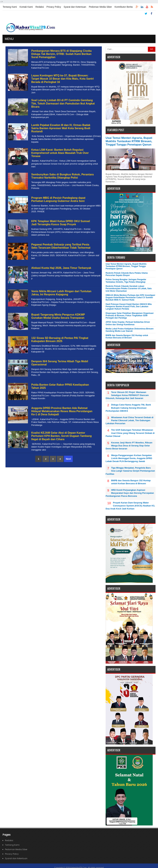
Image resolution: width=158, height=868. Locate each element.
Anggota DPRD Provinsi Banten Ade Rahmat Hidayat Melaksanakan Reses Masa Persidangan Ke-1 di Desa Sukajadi (62, 411)
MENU (9, 39)
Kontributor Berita (124, 7)
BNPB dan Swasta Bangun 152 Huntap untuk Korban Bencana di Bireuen (127, 337)
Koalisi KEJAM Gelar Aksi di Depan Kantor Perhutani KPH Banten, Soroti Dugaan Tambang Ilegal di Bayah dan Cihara (61, 436)
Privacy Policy (54, 7)
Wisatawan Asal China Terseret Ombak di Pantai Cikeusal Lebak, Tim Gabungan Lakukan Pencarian (129, 420)
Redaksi (40, 7)
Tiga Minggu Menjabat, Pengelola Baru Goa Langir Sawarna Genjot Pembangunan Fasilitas (130, 471)
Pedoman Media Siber (100, 7)
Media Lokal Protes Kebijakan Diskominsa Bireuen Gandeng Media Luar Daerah (130, 330)
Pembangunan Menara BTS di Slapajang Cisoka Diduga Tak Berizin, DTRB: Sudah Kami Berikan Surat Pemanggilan (61, 54)
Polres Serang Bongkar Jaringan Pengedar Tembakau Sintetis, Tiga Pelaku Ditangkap (126, 281)
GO (152, 49)
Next (68, 459)
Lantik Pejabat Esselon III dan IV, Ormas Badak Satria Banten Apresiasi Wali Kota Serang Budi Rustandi (61, 128)
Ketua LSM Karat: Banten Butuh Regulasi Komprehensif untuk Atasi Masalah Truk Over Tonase (60, 153)
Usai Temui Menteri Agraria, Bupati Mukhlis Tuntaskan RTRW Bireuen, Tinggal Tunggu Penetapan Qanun (129, 141)
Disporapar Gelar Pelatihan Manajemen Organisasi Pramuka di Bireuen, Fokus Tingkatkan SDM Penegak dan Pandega (130, 316)
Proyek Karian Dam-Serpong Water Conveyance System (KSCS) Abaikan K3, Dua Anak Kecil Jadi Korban (130, 506)
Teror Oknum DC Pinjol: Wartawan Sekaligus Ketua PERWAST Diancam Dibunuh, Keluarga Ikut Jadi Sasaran (127, 395)
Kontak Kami (26, 7)
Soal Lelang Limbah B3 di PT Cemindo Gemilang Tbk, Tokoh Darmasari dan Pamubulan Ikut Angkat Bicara (63, 103)
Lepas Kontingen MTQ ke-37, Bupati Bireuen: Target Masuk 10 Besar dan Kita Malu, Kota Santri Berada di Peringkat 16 (63, 79)
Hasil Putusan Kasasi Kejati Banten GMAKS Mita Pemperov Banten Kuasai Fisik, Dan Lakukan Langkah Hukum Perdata (129, 307)
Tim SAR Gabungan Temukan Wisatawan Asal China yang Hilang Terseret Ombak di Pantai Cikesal (130, 433)
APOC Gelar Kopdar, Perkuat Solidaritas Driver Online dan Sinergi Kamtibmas (128, 323)
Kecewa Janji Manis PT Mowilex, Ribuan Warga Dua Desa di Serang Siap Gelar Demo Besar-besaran (129, 446)
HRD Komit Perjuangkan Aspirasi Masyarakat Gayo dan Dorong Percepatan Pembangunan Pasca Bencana (130, 493)
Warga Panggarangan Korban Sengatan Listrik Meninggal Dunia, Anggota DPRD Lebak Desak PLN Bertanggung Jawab (129, 458)
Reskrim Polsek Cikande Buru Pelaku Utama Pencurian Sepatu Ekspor (127, 274)
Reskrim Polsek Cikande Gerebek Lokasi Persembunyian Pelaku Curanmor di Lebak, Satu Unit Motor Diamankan (129, 289)
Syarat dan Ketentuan (75, 7)
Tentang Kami (10, 7)
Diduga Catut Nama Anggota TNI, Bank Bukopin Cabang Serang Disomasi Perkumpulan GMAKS (128, 408)
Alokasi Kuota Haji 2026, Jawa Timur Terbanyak (61, 268)
